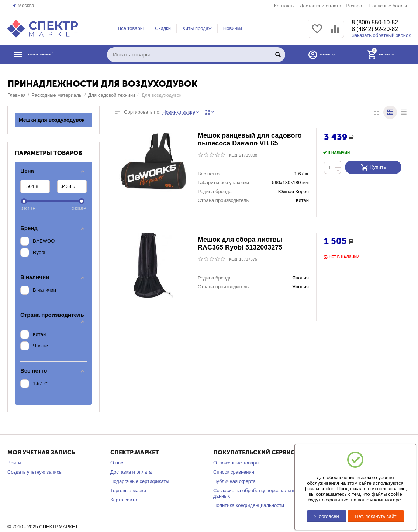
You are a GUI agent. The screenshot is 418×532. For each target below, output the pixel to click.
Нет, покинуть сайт (376, 516)
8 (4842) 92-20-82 (378, 30)
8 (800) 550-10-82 (378, 22)
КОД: (234, 155)
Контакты (284, 6)
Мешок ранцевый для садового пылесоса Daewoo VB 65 (250, 140)
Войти (14, 463)
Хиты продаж (197, 28)
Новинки (233, 28)
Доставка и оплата (320, 6)
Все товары (131, 28)
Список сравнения (234, 472)
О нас (117, 463)
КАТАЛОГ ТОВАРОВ (53, 55)
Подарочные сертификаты (140, 481)
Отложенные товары (236, 463)
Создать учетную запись (34, 472)
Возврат (355, 6)
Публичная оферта (234, 481)
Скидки (163, 28)
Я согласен (327, 516)
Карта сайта (124, 500)
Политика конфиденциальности (249, 505)
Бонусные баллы (388, 6)
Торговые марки (128, 490)
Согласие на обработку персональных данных (256, 493)
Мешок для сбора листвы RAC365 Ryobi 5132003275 (240, 244)
